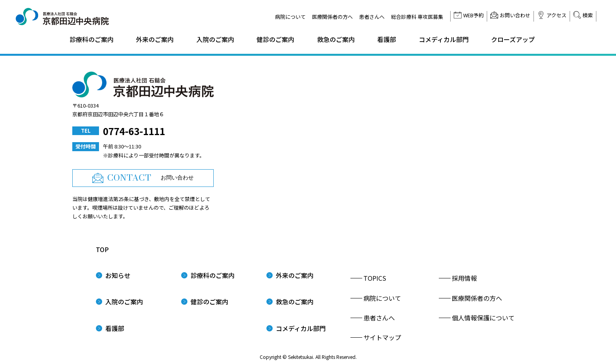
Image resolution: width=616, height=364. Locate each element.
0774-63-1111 (134, 131)
